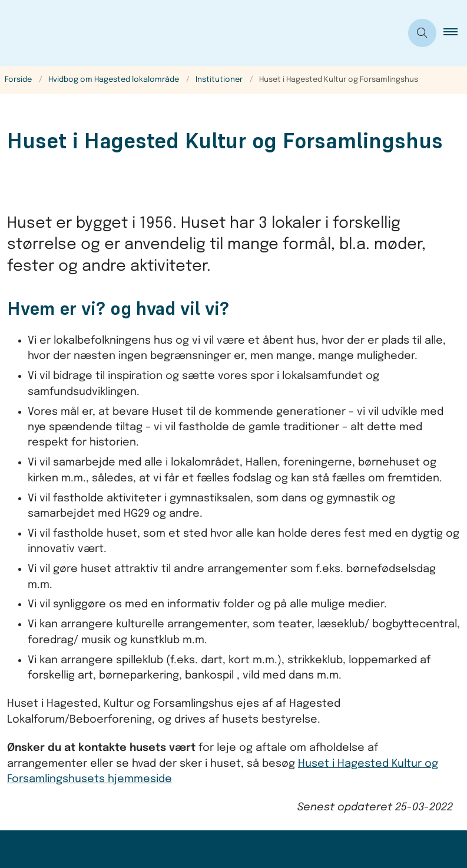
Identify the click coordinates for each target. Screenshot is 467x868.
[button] (455, 33)
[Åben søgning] (422, 33)
